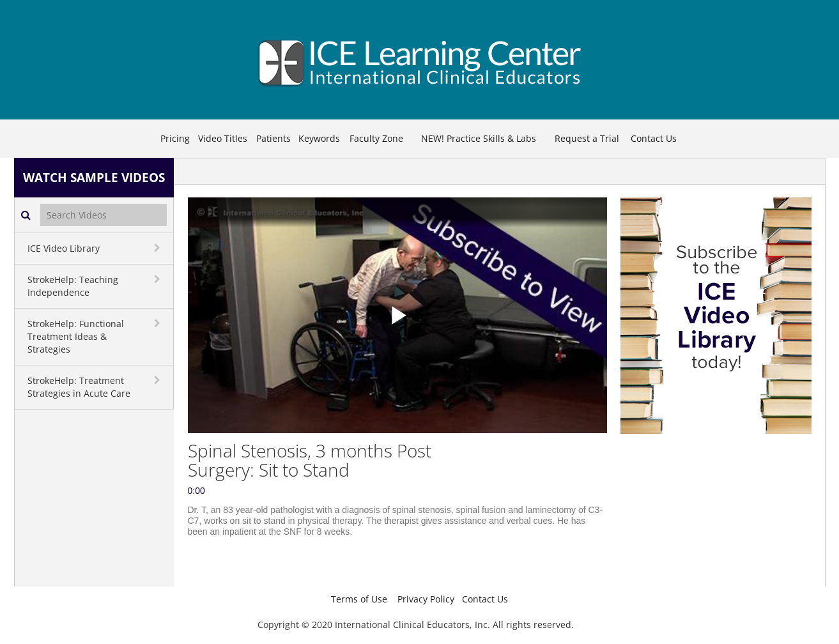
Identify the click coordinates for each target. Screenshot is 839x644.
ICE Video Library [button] (64, 248)
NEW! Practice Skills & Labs (479, 138)
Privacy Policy (426, 599)
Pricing (175, 138)
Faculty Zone (376, 138)
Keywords (319, 138)
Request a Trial (587, 138)
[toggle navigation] (158, 248)
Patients (273, 138)
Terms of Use (359, 599)
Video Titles (223, 138)
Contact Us (654, 138)
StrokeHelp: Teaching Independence (73, 286)
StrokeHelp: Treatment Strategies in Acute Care (79, 387)
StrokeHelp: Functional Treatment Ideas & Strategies (76, 336)
